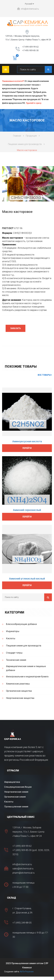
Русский (27, 4)
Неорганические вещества (20, 698)
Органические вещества (19, 691)
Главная (17, 136)
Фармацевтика (12, 782)
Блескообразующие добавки (21, 624)
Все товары (45, 375)
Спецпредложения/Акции (18, 787)
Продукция (31, 136)
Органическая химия (15, 797)
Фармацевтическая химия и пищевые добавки (26, 668)
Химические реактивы (18, 684)
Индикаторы (13, 631)
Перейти (27, 448)
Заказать (15, 328)
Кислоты (11, 638)
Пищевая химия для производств (25, 144)
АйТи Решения (27, 972)
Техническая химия (16, 660)
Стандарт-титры (14, 653)
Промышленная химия (16, 807)
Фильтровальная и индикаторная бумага (27, 677)
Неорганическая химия (16, 792)
